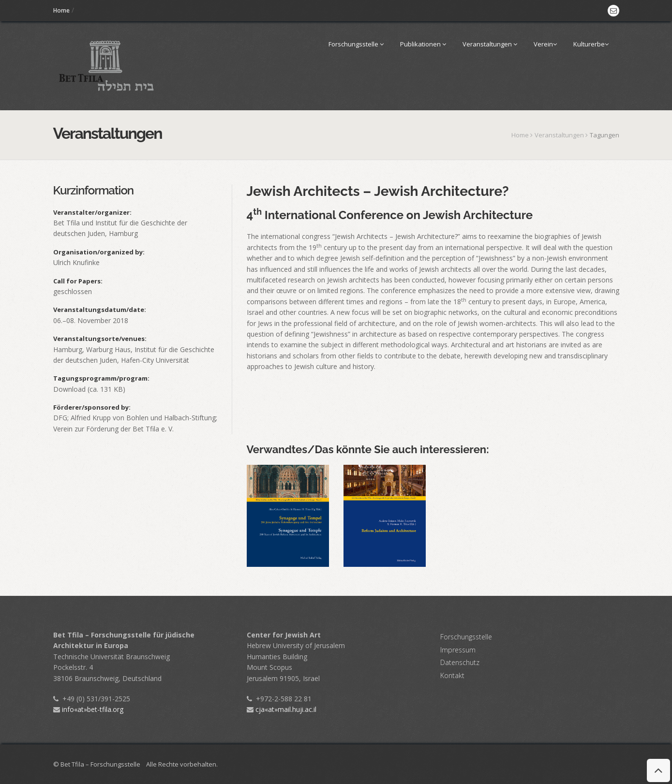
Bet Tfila (67, 223)
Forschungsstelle (356, 44)
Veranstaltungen (490, 44)
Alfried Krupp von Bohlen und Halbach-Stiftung (143, 418)
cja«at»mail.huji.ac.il (282, 709)
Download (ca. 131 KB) (89, 389)
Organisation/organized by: (99, 252)
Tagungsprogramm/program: (101, 378)
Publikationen (423, 44)
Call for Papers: (78, 281)
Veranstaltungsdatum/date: (100, 310)
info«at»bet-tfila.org (88, 709)
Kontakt (452, 675)
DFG (60, 418)
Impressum (458, 650)
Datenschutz (460, 662)
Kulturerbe (591, 44)
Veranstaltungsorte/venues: (100, 339)
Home (61, 10)
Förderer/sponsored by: (92, 407)
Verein (545, 44)
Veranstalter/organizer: (92, 212)
